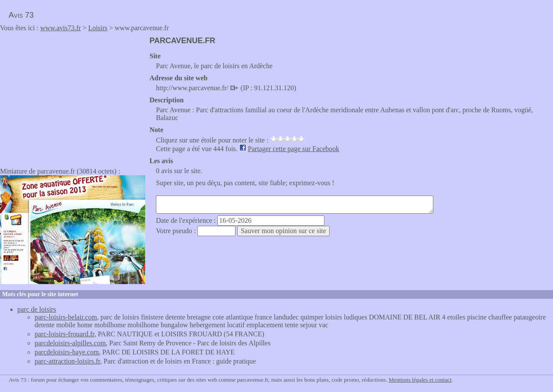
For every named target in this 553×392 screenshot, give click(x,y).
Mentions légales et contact (420, 380)
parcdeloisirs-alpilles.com (70, 343)
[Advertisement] (73, 97)
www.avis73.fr (60, 28)
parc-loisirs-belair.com (66, 317)
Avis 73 (21, 15)
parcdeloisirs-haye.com (67, 352)
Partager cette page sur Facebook (294, 149)
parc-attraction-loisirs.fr (67, 361)
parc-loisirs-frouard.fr (64, 334)
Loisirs (98, 28)
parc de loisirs (37, 309)
